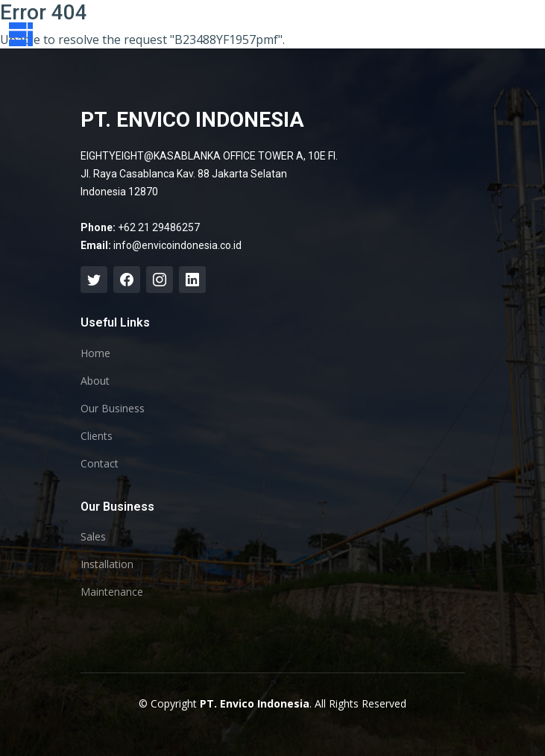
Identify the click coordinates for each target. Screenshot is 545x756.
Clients (97, 436)
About (95, 381)
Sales (93, 537)
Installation (107, 564)
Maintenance (112, 592)
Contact (100, 464)
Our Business (113, 409)
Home (95, 353)
